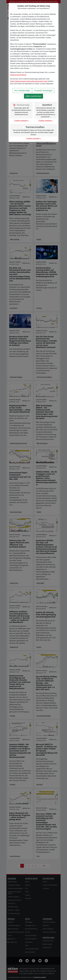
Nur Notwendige (22, 90)
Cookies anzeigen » (21, 120)
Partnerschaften (35, 127)
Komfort (47, 105)
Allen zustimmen (34, 96)
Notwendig (23, 105)
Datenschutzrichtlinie (18, 75)
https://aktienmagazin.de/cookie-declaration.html (29, 81)
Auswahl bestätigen (43, 90)
